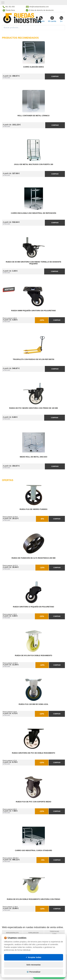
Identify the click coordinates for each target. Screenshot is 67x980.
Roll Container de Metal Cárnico (33, 116)
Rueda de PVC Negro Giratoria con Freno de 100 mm (34, 408)
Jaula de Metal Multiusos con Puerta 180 (33, 164)
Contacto (41, 19)
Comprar (55, 76)
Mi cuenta (52, 19)
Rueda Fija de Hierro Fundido (33, 509)
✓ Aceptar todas (33, 964)
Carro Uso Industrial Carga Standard (33, 851)
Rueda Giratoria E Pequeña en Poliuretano (33, 607)
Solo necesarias (33, 972)
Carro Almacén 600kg (34, 67)
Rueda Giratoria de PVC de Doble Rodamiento (33, 753)
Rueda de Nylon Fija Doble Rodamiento (33, 656)
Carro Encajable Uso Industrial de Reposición (33, 213)
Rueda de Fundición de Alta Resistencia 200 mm (33, 558)
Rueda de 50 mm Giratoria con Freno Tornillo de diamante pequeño (33, 263)
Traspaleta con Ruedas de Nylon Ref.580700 (34, 359)
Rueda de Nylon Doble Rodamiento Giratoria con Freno (33, 899)
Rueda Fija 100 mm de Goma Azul (33, 704)
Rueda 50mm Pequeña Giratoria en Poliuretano (34, 311)
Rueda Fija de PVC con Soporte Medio (33, 802)
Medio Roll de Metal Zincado (33, 457)
